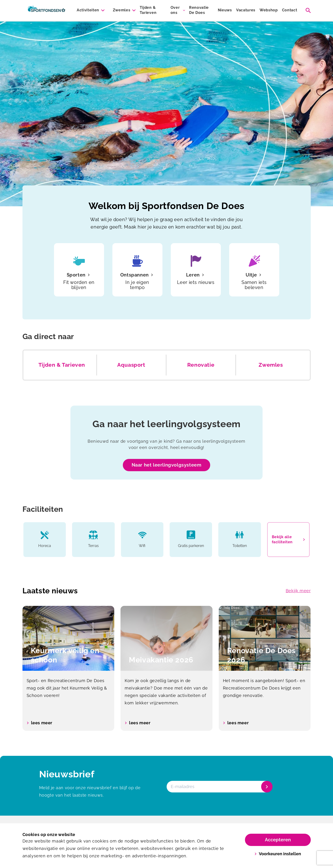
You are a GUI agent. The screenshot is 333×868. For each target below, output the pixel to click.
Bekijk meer (298, 591)
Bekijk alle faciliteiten (288, 539)
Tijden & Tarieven (148, 10)
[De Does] (46, 10)
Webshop (269, 10)
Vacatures (246, 10)
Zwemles (122, 10)
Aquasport (131, 365)
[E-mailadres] (219, 787)
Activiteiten (88, 10)
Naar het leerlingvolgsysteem (167, 465)
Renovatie (201, 365)
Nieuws (225, 10)
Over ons (175, 10)
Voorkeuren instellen (278, 854)
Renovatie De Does (199, 10)
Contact (290, 10)
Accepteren (278, 840)
